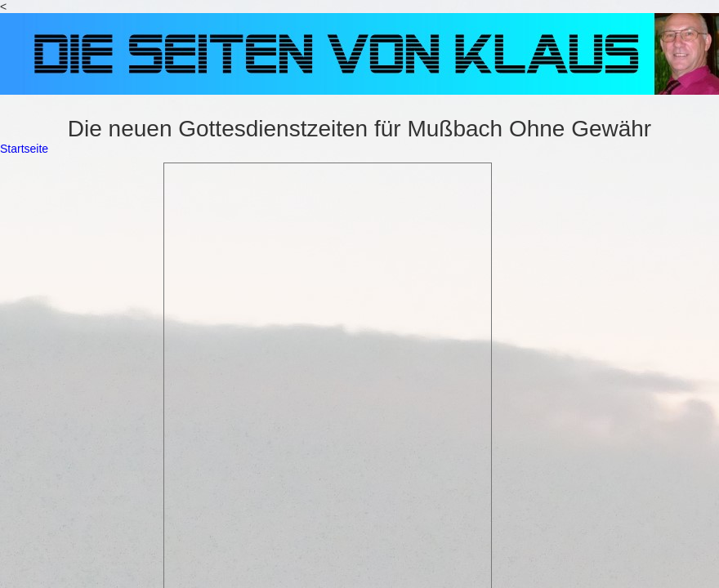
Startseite (24, 149)
